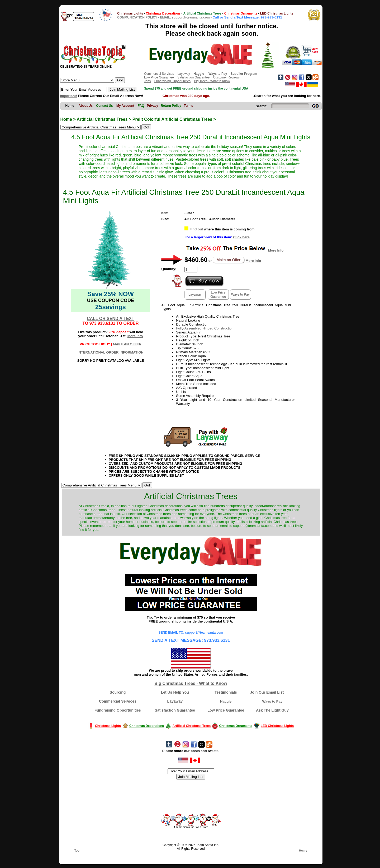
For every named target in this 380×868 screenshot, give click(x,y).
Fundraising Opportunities (172, 81)
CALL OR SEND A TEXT (111, 319)
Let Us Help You (175, 692)
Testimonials (226, 692)
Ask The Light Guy (272, 710)
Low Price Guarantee (159, 77)
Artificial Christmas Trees (102, 119)
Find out (196, 229)
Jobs (147, 81)
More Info (276, 250)
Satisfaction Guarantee (193, 77)
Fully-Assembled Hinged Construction (205, 328)
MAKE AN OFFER (127, 344)
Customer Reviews (226, 77)
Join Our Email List (267, 692)
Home (66, 119)
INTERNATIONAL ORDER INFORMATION (111, 352)
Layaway (184, 74)
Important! (69, 96)
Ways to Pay (272, 701)
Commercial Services (159, 74)
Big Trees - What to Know (212, 81)
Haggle (226, 701)
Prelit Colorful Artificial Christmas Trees (172, 119)
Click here (241, 237)
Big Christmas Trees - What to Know (191, 683)
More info (135, 336)
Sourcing (118, 692)
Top (77, 851)
